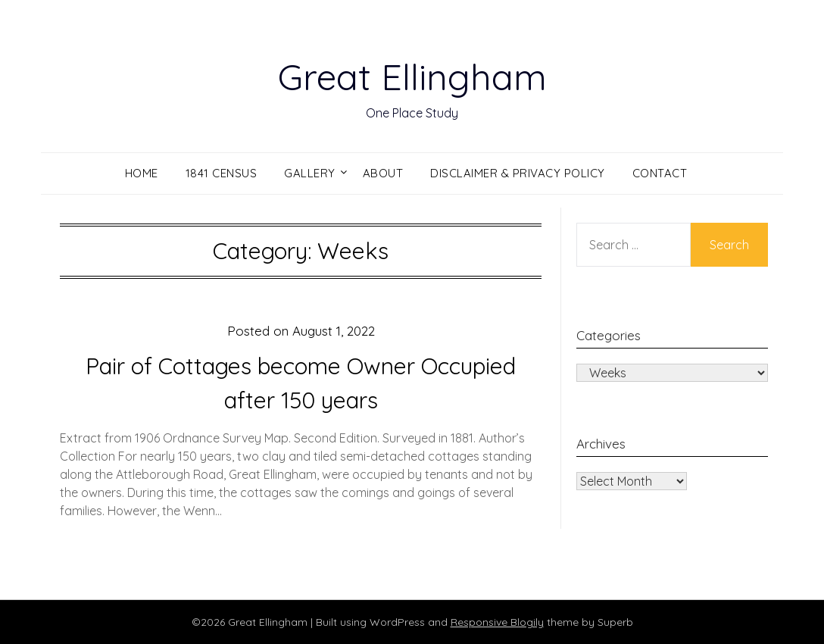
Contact (660, 173)
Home (142, 173)
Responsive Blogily (497, 622)
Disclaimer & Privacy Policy (518, 173)
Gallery (310, 173)
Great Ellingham (412, 77)
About (383, 173)
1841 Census (222, 173)
